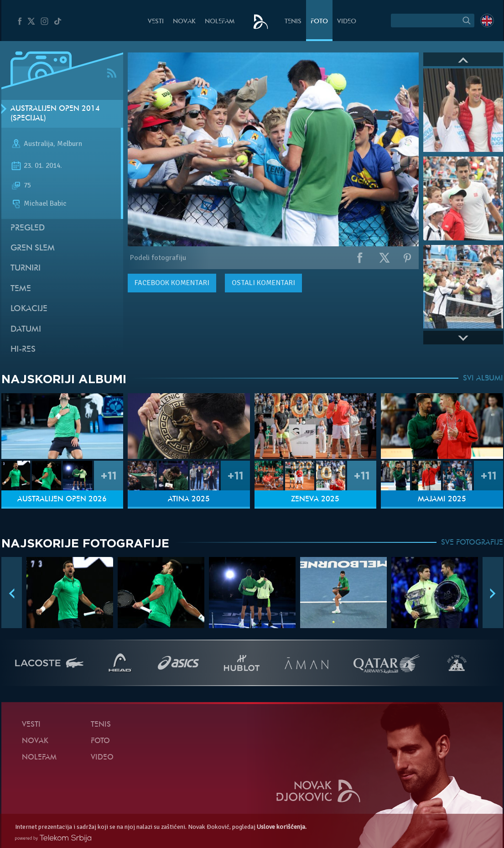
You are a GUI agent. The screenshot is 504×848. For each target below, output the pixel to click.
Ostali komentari (263, 283)
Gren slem (33, 248)
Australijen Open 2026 (62, 499)
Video (347, 22)
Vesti (156, 22)
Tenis (293, 22)
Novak (184, 22)
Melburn (70, 144)
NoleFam (220, 22)
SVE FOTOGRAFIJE (472, 543)
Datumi (26, 330)
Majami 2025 (442, 499)
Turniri (26, 268)
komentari (172, 283)
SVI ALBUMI (483, 379)
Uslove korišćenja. (282, 827)
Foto (319, 22)
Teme (21, 289)
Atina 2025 (189, 499)
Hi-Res (23, 350)
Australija (39, 144)
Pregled (28, 228)
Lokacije (29, 309)
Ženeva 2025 (315, 499)
